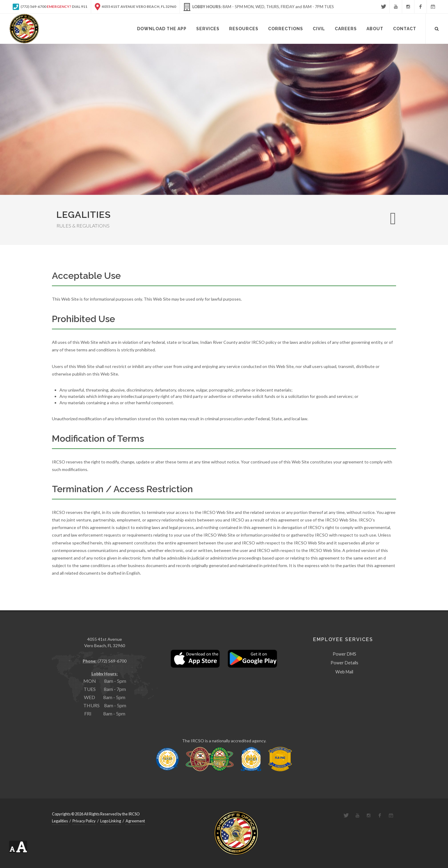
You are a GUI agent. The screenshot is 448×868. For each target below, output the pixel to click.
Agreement (135, 821)
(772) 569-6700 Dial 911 (50, 7)
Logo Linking (111, 821)
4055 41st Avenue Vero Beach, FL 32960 (135, 7)
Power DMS (344, 654)
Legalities (60, 821)
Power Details (344, 663)
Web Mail (344, 672)
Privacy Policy (84, 821)
